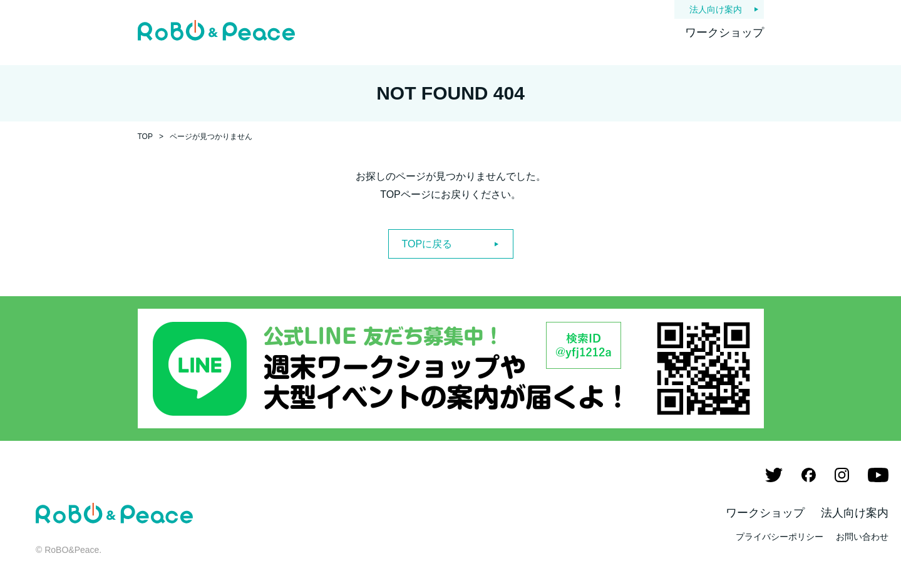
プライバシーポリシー (780, 537)
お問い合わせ (862, 537)
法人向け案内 (716, 9)
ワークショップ (724, 33)
